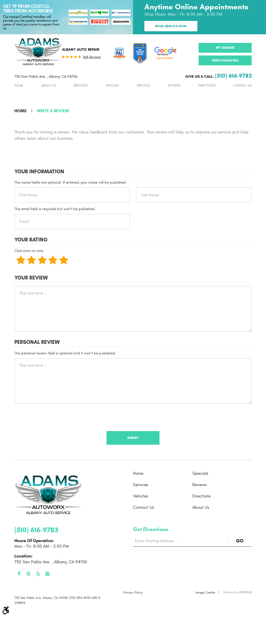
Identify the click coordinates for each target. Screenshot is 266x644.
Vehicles (112, 86)
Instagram (48, 574)
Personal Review (37, 342)
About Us (48, 86)
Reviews (174, 86)
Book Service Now (171, 26)
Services (80, 86)
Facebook (19, 574)
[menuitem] (19, 86)
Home (19, 86)
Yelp (38, 574)
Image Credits (205, 593)
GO (244, 541)
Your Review (31, 278)
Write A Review (53, 111)
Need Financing (225, 60)
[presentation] (53, 417)
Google (29, 574)
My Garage (225, 48)
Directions (207, 86)
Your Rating (31, 240)
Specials (143, 86)
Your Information (39, 172)
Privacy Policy (133, 593)
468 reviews (92, 57)
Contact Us (242, 86)
